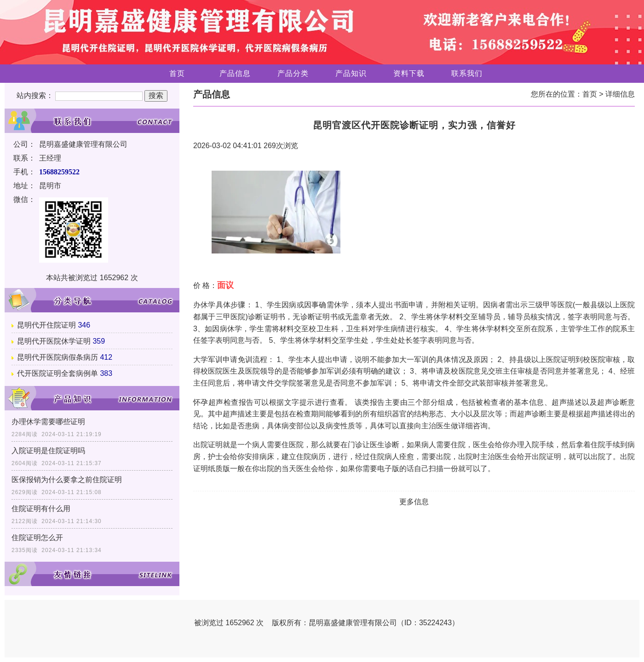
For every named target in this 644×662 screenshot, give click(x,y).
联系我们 (467, 73)
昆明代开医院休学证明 (54, 341)
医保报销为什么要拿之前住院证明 (67, 480)
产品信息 (235, 73)
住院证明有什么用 (41, 509)
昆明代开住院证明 (46, 325)
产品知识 (351, 73)
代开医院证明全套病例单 (57, 373)
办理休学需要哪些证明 (48, 422)
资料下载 (409, 73)
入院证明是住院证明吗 (48, 451)
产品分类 (293, 73)
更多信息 (414, 502)
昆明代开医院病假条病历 (57, 357)
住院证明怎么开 (37, 538)
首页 (177, 73)
